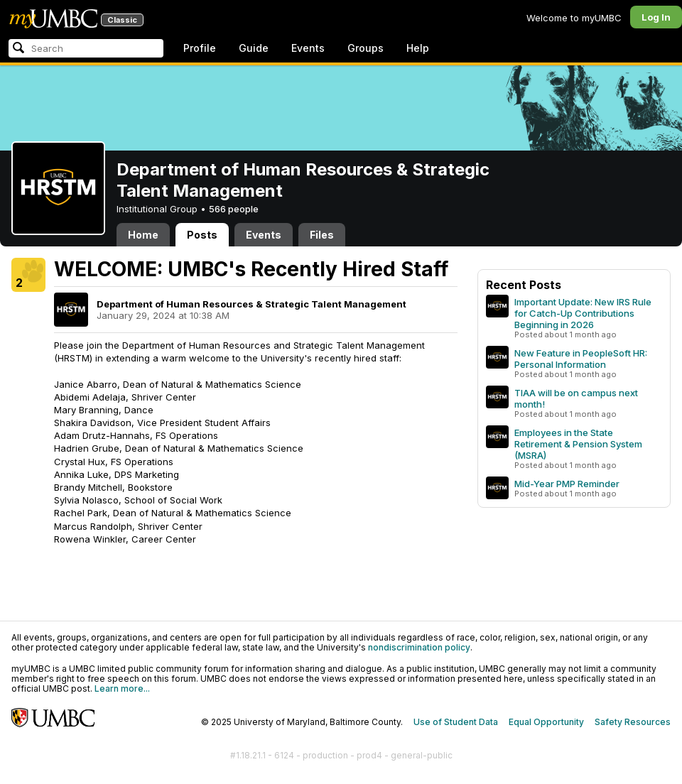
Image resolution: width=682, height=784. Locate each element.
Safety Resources (633, 722)
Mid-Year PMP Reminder (567, 484)
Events (308, 48)
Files (322, 235)
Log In (656, 17)
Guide (254, 48)
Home (143, 235)
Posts (202, 235)
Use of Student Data (456, 722)
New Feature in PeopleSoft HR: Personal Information (581, 359)
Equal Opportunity (546, 722)
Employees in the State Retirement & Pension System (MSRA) (578, 444)
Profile (200, 48)
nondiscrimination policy (419, 647)
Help (418, 48)
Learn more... (122, 688)
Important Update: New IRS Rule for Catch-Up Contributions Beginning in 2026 (583, 313)
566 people (234, 209)
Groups (366, 48)
